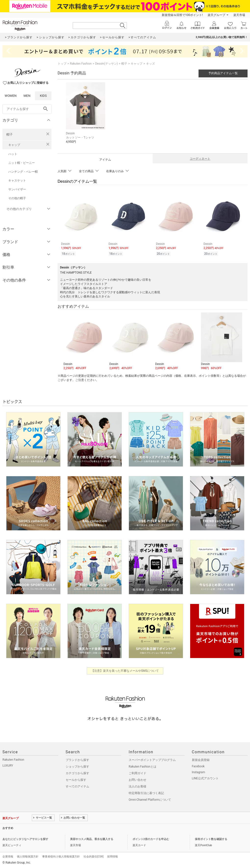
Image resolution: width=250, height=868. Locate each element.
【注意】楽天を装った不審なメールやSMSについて (125, 671)
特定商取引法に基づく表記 (146, 793)
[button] (84, 341)
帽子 (10, 134)
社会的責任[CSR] (94, 857)
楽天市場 (239, 15)
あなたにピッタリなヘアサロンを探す (25, 839)
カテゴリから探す (77, 773)
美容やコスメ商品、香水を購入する (92, 839)
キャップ (14, 145)
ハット (13, 154)
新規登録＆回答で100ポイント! (182, 15)
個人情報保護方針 (28, 857)
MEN (27, 96)
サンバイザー (17, 189)
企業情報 (8, 857)
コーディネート (200, 159)
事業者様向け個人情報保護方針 (61, 857)
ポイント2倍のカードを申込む (151, 839)
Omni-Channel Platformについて (150, 800)
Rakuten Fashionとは (143, 767)
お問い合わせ (137, 780)
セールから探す (76, 780)
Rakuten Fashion (81, 64)
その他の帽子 (17, 198)
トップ (62, 64)
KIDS (43, 96)
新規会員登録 (201, 760)
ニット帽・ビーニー (22, 163)
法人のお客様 (137, 786)
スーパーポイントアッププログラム (152, 760)
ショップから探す (77, 767)
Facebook (198, 766)
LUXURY (8, 766)
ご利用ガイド (137, 773)
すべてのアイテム (77, 786)
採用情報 (112, 857)
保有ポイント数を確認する (211, 839)
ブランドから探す (77, 760)
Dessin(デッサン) (106, 64)
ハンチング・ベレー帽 (23, 172)
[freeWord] (27, 109)
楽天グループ (216, 15)
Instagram (199, 772)
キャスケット (17, 181)
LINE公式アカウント (205, 778)
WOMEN (11, 96)
